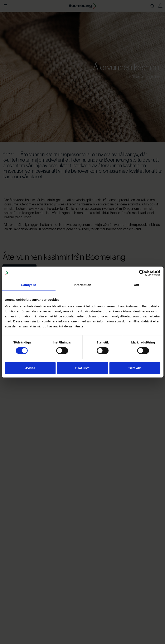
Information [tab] (83, 285)
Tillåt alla (135, 368)
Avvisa (30, 368)
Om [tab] (136, 285)
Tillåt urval (82, 368)
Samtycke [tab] (29, 285)
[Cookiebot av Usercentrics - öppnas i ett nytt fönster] (142, 273)
